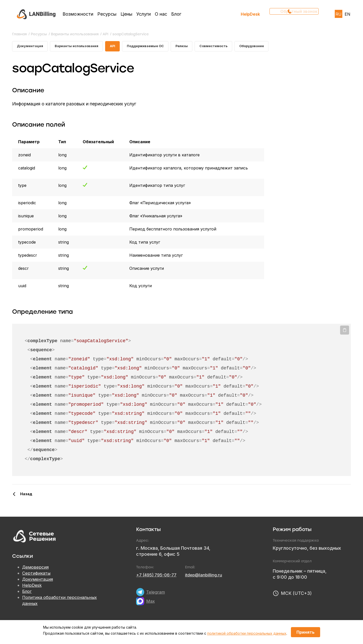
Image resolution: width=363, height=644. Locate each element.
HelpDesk (250, 14)
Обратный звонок (296, 14)
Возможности (78, 14)
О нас (161, 14)
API (121, 47)
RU (339, 14)
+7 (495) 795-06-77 (158, 577)
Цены (126, 14)
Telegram (156, 594)
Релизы (196, 47)
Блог (176, 14)
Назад (26, 496)
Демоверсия (36, 569)
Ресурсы (107, 14)
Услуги (144, 14)
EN (347, 14)
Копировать (345, 332)
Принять (306, 632)
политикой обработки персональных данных (247, 633)
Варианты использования (82, 47)
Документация (31, 47)
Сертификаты (37, 575)
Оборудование (272, 47)
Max (151, 603)
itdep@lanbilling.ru (208, 577)
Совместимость (231, 47)
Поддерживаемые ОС (157, 47)
